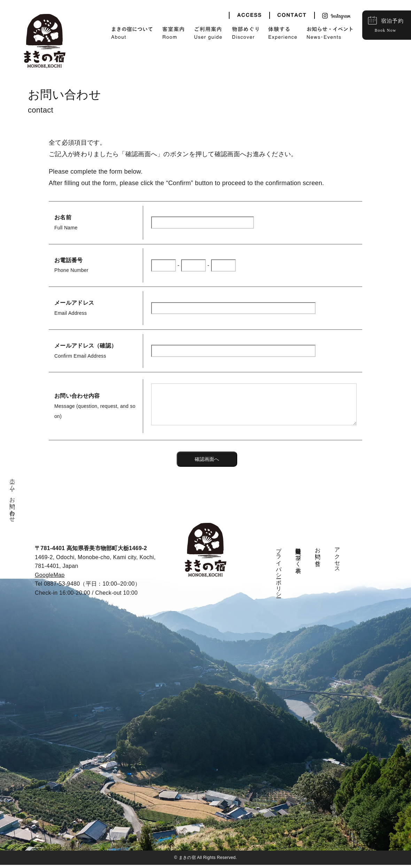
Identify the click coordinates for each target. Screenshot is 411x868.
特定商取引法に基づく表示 (298, 557)
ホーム (12, 485)
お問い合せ (318, 557)
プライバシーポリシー (279, 573)
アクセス (337, 560)
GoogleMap (50, 578)
